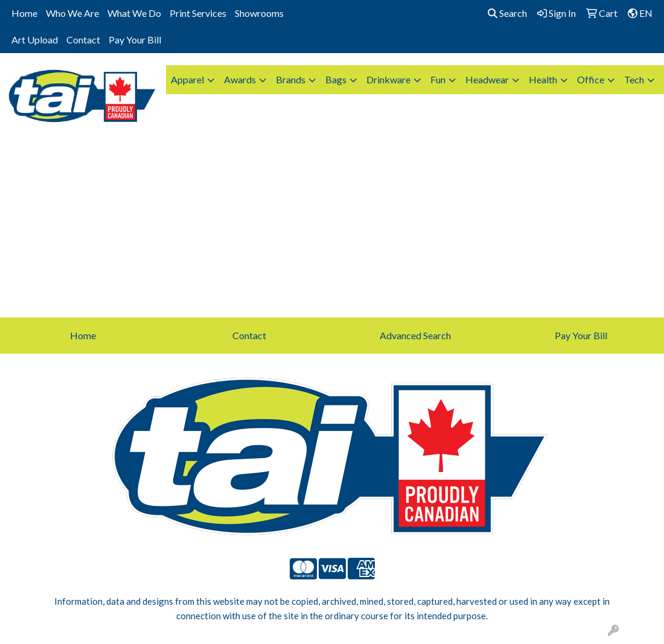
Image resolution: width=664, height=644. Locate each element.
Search (507, 13)
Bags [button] (336, 79)
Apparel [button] (187, 79)
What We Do (134, 13)
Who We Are (72, 13)
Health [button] (543, 79)
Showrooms (259, 13)
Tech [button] (634, 79)
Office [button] (591, 79)
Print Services (198, 13)
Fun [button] (438, 79)
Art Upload (35, 40)
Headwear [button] (487, 79)
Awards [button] (240, 79)
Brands (291, 79)
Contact (83, 40)
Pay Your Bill (135, 40)
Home (24, 13)
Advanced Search (415, 335)
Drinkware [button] (388, 79)
